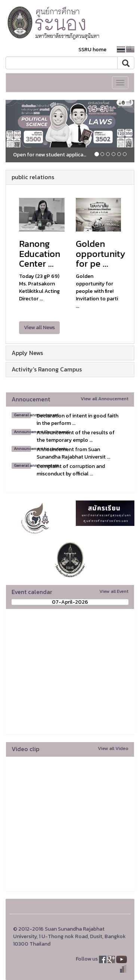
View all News (39, 327)
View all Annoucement (105, 399)
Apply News (27, 353)
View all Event (114, 591)
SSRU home (92, 50)
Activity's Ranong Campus (47, 369)
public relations (33, 177)
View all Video (113, 748)
